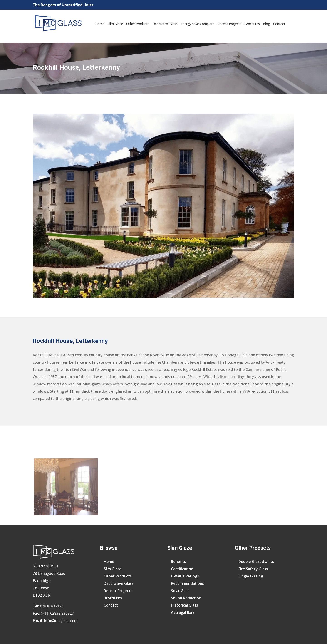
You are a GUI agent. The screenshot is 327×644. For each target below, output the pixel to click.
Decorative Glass (165, 24)
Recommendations (187, 583)
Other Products (138, 24)
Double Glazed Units (256, 562)
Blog (266, 24)
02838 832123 (52, 606)
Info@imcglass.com (61, 621)
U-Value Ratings (185, 576)
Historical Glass (185, 605)
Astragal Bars (183, 612)
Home (100, 24)
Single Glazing (251, 576)
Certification (182, 569)
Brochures (252, 24)
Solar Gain (180, 591)
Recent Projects (229, 24)
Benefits (178, 562)
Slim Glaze (115, 24)
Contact (279, 24)
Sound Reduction (186, 598)
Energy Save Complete (198, 24)
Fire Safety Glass (253, 569)
